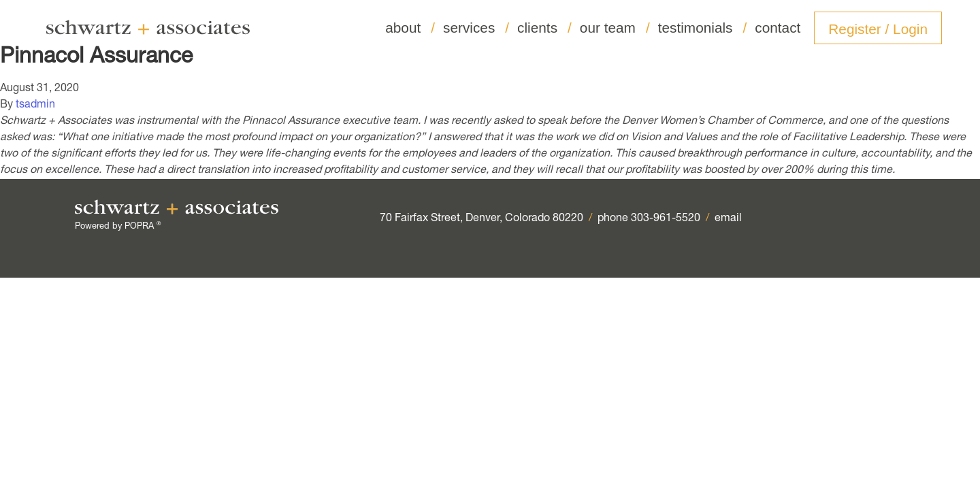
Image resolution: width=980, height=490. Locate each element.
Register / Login (878, 29)
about (410, 28)
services (476, 28)
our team (615, 28)
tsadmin (35, 105)
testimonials (703, 28)
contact (778, 28)
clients (544, 28)
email (728, 219)
